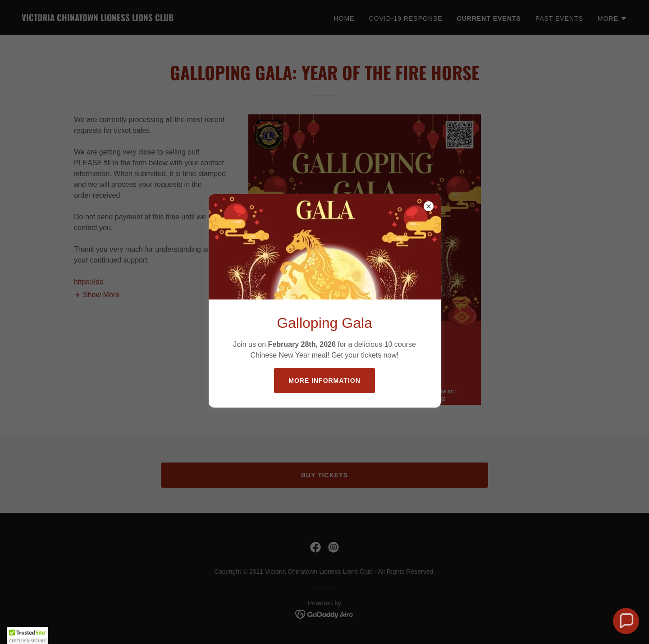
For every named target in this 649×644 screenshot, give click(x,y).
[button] (626, 621)
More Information (324, 381)
